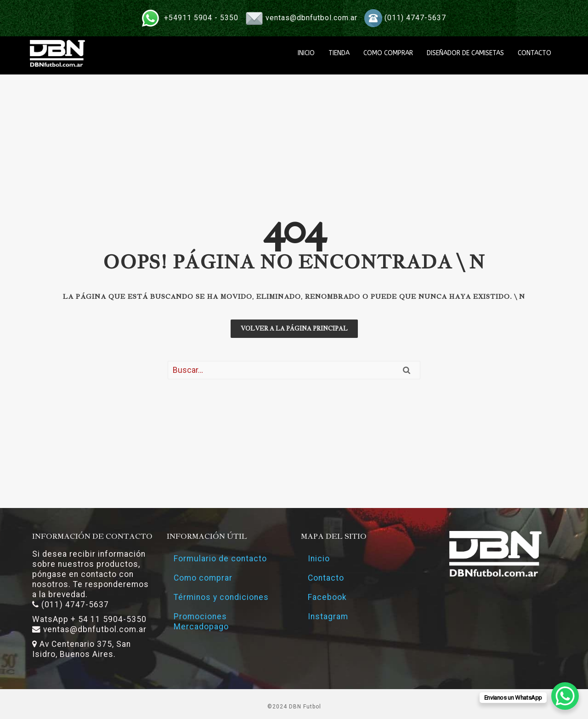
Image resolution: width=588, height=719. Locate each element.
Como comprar (203, 578)
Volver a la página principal (294, 328)
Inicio (319, 559)
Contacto (326, 578)
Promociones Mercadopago (201, 622)
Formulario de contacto (220, 559)
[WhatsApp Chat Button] (565, 696)
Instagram (328, 616)
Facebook (327, 597)
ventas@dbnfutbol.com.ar (311, 18)
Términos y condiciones (221, 597)
